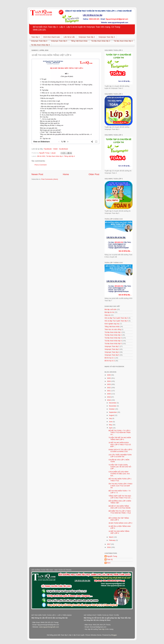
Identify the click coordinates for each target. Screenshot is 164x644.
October (112, 409)
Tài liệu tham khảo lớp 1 (113, 332)
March (111, 537)
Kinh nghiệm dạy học (112, 324)
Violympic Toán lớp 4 (39, 41)
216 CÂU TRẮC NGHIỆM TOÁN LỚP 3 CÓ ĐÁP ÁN (120, 456)
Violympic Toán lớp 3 (107, 37)
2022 (109, 388)
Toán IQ (110, 559)
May (111, 425)
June (111, 422)
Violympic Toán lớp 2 (87, 37)
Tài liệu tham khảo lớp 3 (101, 41)
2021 (109, 391)
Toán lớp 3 (35, 37)
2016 (109, 547)
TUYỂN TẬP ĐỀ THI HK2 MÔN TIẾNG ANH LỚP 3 (120, 439)
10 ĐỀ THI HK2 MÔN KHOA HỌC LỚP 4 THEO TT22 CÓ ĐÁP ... (120, 444)
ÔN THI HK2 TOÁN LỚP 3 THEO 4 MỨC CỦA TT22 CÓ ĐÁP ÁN (120, 486)
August (112, 415)
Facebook (48, 149)
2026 (109, 375)
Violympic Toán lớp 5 (59, 41)
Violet (56, 149)
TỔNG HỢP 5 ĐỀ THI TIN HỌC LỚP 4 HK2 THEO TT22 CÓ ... (120, 497)
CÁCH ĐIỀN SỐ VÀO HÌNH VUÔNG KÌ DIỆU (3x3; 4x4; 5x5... (119, 474)
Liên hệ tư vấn (69, 37)
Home (66, 174)
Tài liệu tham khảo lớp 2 (113, 335)
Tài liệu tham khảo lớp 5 (40, 45)
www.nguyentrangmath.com (49, 627)
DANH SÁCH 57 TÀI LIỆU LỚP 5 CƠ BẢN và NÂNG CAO (120, 451)
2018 (109, 400)
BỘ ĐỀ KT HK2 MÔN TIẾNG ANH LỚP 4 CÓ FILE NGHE (120, 507)
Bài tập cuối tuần (111, 309)
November (113, 406)
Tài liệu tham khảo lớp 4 (123, 41)
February (112, 540)
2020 (109, 394)
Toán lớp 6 (102, 629)
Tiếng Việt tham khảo (79, 41)
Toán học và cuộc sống (113, 329)
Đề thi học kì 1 (110, 358)
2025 (109, 378)
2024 (109, 381)
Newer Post (37, 174)
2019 (109, 397)
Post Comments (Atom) (50, 179)
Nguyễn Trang (112, 556)
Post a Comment (41, 165)
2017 (109, 544)
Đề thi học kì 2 (110, 361)
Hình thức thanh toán (52, 37)
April (111, 428)
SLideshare (64, 149)
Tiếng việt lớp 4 (69, 156)
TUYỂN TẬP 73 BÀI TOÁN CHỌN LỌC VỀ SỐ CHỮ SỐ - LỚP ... (120, 467)
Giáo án (107, 315)
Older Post (94, 174)
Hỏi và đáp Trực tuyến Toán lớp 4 (116, 321)
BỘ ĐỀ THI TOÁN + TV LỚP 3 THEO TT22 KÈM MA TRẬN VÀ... (120, 432)
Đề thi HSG (41, 156)
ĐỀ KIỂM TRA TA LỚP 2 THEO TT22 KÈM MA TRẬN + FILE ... (120, 513)
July (111, 418)
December (113, 403)
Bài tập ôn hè (109, 312)
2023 (109, 384)
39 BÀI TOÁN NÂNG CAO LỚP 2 (120, 523)
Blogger (114, 635)
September (113, 412)
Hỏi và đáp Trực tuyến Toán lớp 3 (116, 318)
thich (109, 563)
